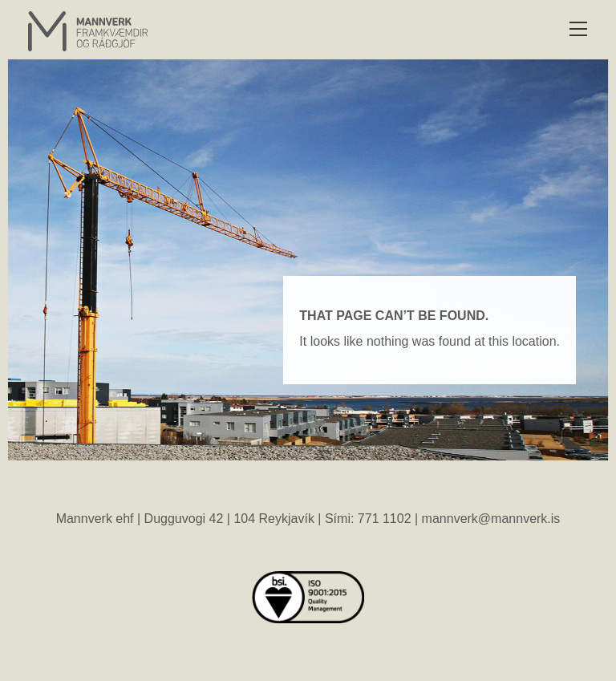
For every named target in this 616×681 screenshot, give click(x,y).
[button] (578, 30)
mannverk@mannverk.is (491, 519)
